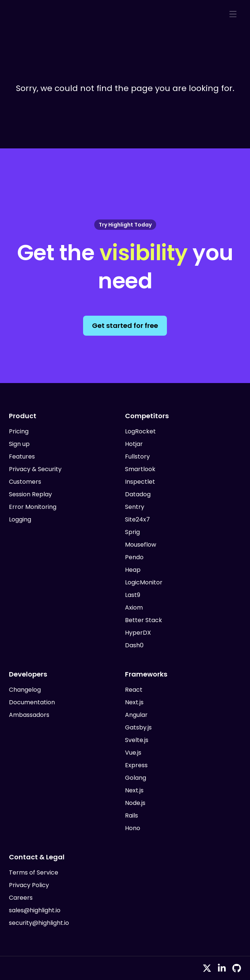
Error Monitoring (33, 507)
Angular (136, 715)
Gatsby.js (138, 727)
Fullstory (137, 457)
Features (22, 457)
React (134, 690)
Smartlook (140, 469)
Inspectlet (140, 482)
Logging (20, 519)
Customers (25, 482)
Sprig (132, 532)
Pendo (134, 557)
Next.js (134, 702)
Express (136, 765)
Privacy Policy (29, 885)
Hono (133, 828)
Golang (136, 778)
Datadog (138, 494)
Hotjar (134, 444)
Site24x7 (137, 519)
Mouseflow (141, 545)
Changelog (25, 690)
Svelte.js (137, 740)
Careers (21, 898)
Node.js (135, 803)
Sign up (19, 444)
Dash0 (134, 645)
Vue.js (133, 753)
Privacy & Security (35, 469)
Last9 (133, 595)
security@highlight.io (39, 923)
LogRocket (140, 431)
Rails (131, 815)
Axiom (134, 608)
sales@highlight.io (35, 910)
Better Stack (144, 620)
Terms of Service (34, 872)
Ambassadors (29, 715)
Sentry (135, 507)
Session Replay (30, 494)
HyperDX (138, 633)
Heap (133, 570)
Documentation (32, 702)
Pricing (19, 431)
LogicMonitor (144, 582)
